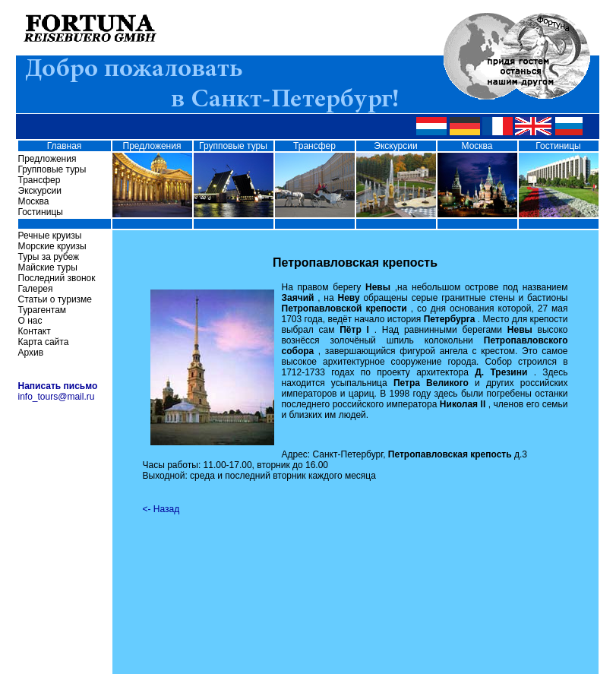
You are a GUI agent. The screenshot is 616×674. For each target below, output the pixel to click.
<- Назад (161, 509)
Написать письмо (58, 386)
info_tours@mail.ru (57, 397)
